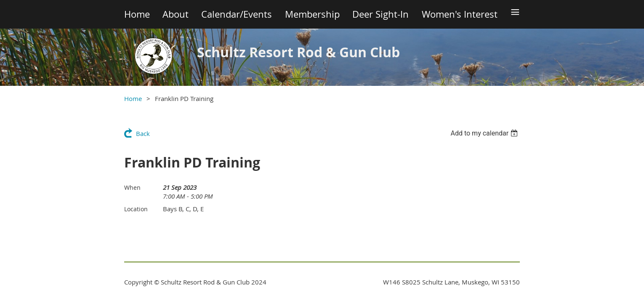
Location (136, 209)
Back (143, 133)
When (132, 187)
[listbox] (485, 133)
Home (133, 98)
